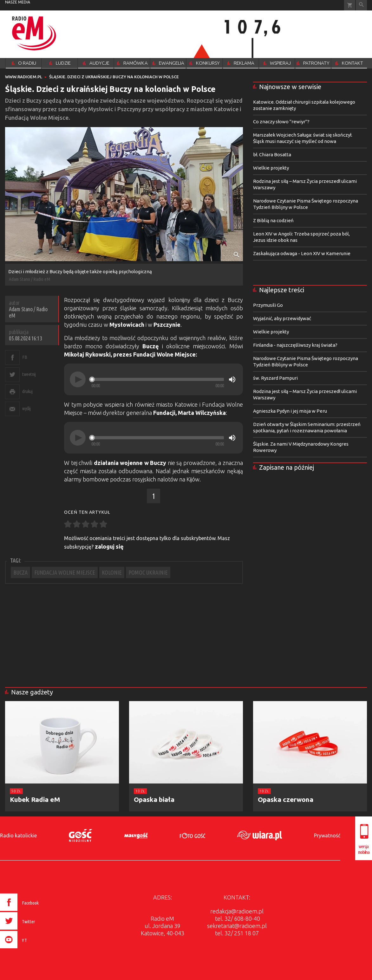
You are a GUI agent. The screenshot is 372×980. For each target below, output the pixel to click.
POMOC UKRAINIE (148, 572)
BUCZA (20, 572)
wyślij (26, 408)
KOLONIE (112, 572)
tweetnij (29, 374)
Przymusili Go (268, 305)
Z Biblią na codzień (273, 220)
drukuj (27, 391)
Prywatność (327, 835)
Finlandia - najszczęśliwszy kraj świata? (295, 345)
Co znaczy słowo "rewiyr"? (281, 122)
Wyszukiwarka (361, 5)
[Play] (78, 379)
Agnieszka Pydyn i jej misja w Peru (290, 411)
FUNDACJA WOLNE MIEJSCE (65, 572)
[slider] (158, 379)
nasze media (18, 2)
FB (25, 357)
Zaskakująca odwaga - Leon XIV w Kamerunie (302, 253)
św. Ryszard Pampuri (275, 378)
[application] (153, 379)
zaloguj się (109, 546)
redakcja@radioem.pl (237, 911)
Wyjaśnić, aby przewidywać (282, 318)
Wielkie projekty (271, 168)
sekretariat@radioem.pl (237, 926)
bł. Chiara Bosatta (272, 155)
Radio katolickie (18, 835)
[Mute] (232, 379)
